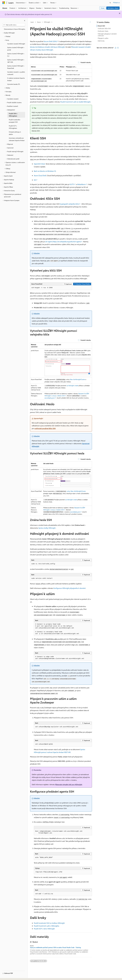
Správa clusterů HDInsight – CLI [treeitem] (16, 55)
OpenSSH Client (39, 164)
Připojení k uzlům (103, 38)
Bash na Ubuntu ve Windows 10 (45, 171)
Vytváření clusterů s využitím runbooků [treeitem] (16, 73)
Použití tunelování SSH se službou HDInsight (49, 923)
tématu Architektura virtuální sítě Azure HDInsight (47, 47)
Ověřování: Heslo (103, 31)
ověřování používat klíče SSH (45, 428)
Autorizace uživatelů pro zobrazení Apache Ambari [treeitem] (17, 139)
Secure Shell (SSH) (50, 41)
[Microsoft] (4, 3)
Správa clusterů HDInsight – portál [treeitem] (16, 49)
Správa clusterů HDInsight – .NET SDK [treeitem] (16, 61)
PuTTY (72, 184)
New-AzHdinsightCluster (77, 379)
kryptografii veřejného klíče (69, 204)
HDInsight (47, 22)
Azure (39, 22)
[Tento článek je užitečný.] (115, 48)
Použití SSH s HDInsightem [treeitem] (13, 115)
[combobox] (14, 25)
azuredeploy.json (50, 398)
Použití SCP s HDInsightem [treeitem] (13, 127)
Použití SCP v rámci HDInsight (44, 929)
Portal (103, 8)
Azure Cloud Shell (40, 175)
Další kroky (101, 41)
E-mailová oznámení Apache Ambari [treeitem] (16, 79)
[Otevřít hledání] (110, 3)
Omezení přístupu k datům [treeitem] (15, 133)
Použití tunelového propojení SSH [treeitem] (15, 121)
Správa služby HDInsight (47, 528)
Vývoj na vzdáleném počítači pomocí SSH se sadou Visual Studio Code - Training (55, 947)
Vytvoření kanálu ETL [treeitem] (14, 84)
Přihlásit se (116, 3)
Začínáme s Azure (113, 8)
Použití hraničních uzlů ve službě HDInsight (75, 102)
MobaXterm (81, 184)
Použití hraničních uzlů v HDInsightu (46, 926)
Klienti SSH (101, 26)
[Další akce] (90, 22)
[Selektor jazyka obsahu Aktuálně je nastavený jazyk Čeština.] (7, 977)
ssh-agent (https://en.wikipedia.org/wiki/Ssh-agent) (63, 242)
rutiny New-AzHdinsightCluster (76, 491)
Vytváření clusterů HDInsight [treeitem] (16, 44)
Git (35, 180)
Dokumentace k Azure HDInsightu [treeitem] (15, 29)
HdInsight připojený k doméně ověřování (107, 35)
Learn (32, 22)
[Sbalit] (25, 21)
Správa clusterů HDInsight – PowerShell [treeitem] (16, 67)
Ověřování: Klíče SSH (104, 28)
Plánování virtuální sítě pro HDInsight (69, 784)
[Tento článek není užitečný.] (118, 48)
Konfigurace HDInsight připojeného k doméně (69, 588)
